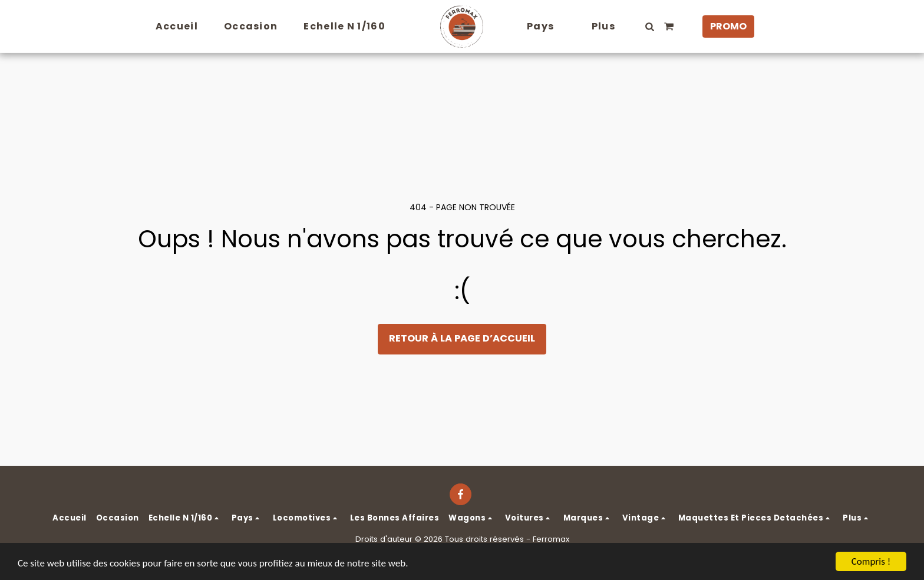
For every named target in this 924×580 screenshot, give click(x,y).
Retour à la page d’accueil (462, 338)
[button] (650, 26)
